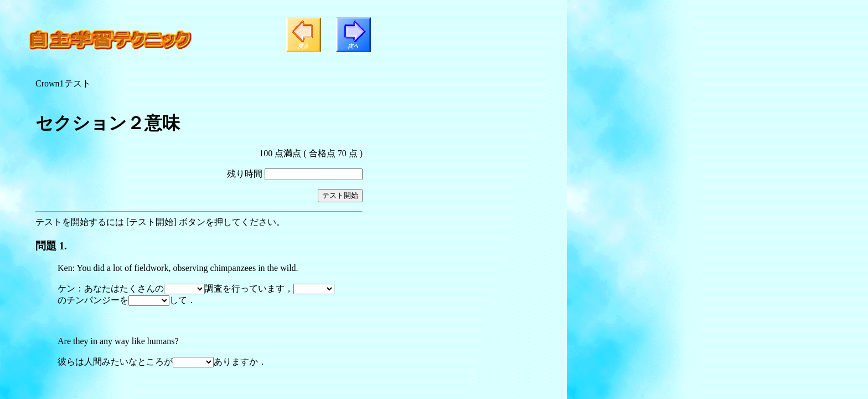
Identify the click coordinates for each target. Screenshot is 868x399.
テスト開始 (340, 195)
